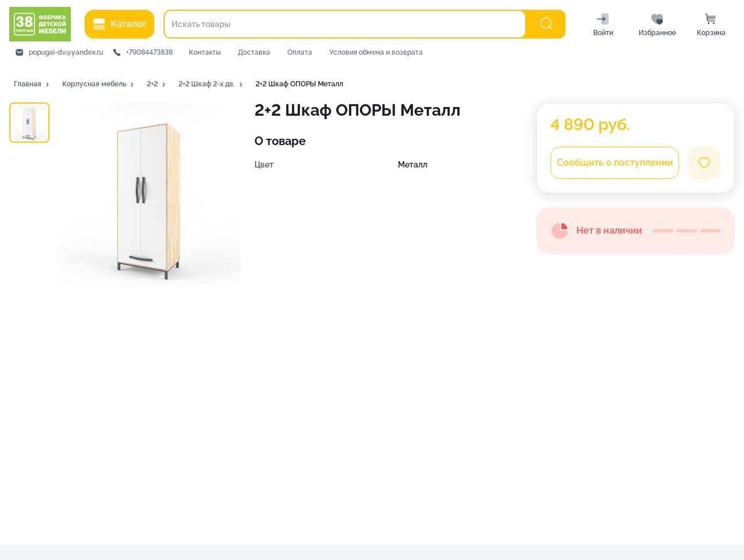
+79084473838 (149, 52)
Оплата (300, 52)
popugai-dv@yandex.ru (66, 52)
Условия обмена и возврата (376, 52)
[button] (32, 85)
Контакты (205, 52)
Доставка (254, 52)
